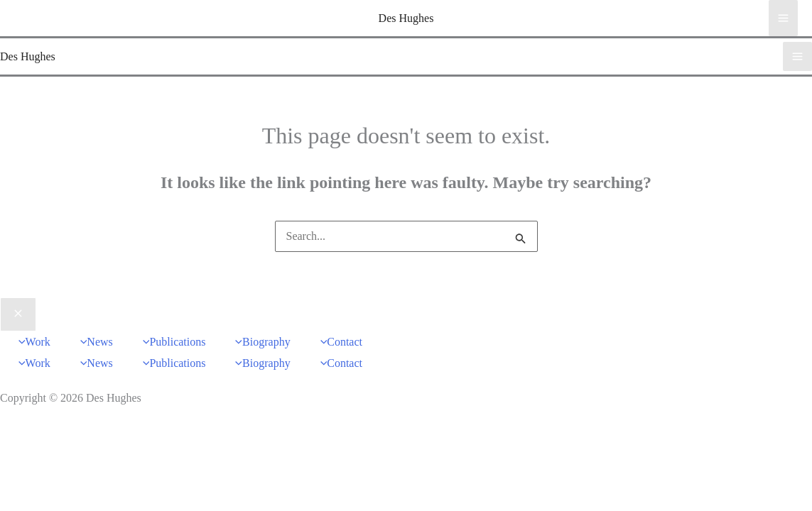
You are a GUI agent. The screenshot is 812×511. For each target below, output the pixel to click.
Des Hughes (406, 18)
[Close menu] (18, 314)
